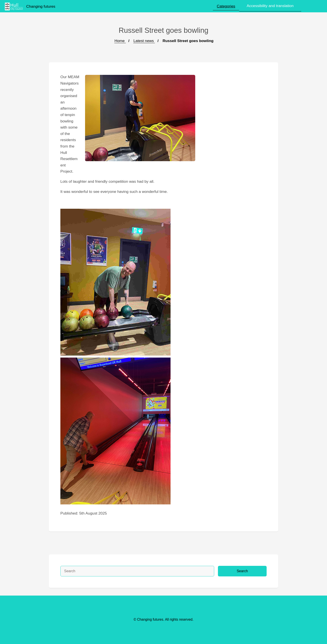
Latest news (144, 41)
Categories (226, 6)
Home (120, 41)
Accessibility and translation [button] (270, 6)
